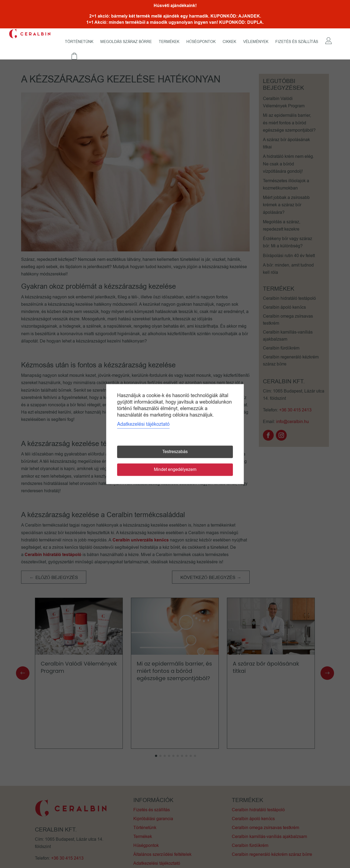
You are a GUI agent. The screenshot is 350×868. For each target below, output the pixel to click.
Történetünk (79, 42)
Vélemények (256, 42)
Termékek (169, 42)
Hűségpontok (201, 42)
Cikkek (229, 42)
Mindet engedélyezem (175, 470)
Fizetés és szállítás (297, 42)
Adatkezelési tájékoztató (143, 424)
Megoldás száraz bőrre (126, 42)
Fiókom (328, 46)
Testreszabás (175, 452)
